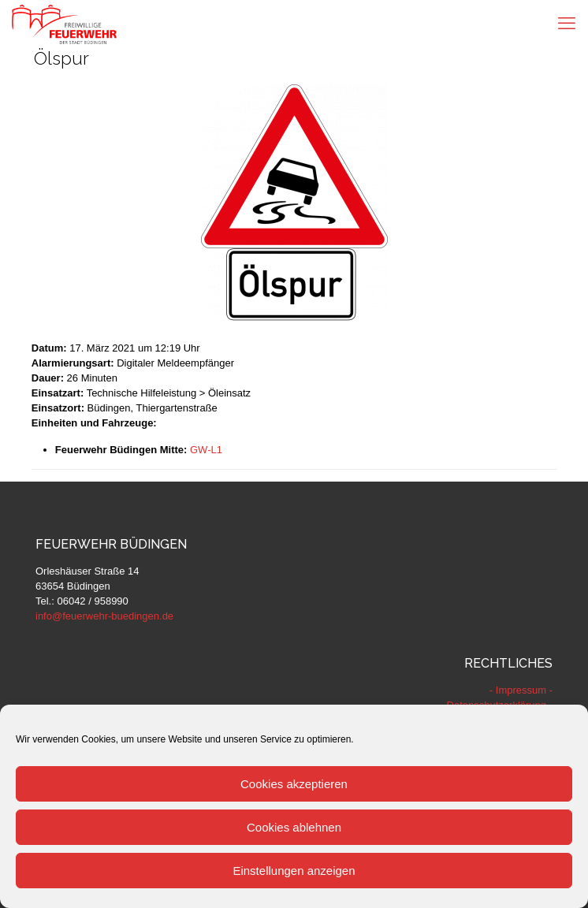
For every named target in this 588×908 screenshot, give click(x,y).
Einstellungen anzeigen (294, 871)
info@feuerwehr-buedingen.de (104, 616)
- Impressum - (521, 690)
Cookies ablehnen (294, 827)
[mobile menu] (567, 24)
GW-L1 (206, 450)
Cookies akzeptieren (294, 784)
